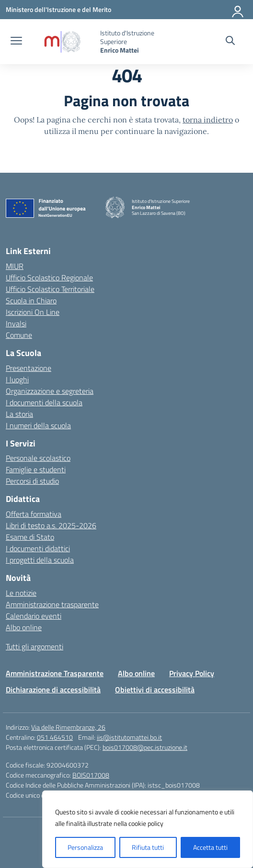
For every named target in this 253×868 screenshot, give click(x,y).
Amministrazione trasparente (52, 604)
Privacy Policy (192, 673)
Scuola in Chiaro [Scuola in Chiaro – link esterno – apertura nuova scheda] (31, 300)
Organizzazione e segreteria (50, 391)
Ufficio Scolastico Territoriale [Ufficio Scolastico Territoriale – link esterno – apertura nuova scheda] (50, 289)
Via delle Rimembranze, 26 (68, 727)
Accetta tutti (210, 847)
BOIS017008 (91, 775)
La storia (19, 414)
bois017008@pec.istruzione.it (145, 747)
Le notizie (21, 593)
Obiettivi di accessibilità (155, 690)
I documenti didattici (38, 548)
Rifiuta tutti (148, 847)
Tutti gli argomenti (34, 646)
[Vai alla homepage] (62, 42)
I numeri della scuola (38, 425)
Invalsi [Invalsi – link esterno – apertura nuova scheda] (16, 323)
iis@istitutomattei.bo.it (129, 737)
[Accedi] (238, 10)
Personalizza (85, 847)
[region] (148, 829)
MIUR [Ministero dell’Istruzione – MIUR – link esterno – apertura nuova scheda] (15, 266)
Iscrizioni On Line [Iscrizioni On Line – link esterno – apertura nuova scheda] (33, 312)
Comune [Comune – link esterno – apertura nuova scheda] (19, 335)
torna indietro (208, 120)
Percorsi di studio (32, 481)
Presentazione (29, 368)
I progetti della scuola (40, 560)
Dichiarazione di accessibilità (53, 690)
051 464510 (55, 737)
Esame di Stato (30, 537)
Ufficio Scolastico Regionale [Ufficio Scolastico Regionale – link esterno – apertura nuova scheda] (49, 278)
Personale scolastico (38, 458)
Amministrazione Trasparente (55, 673)
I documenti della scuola (44, 402)
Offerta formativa (34, 514)
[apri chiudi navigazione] (16, 42)
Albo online (24, 627)
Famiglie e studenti (36, 469)
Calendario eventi (34, 616)
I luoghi (17, 379)
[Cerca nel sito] (230, 42)
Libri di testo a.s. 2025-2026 (51, 525)
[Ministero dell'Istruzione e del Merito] (58, 9)
